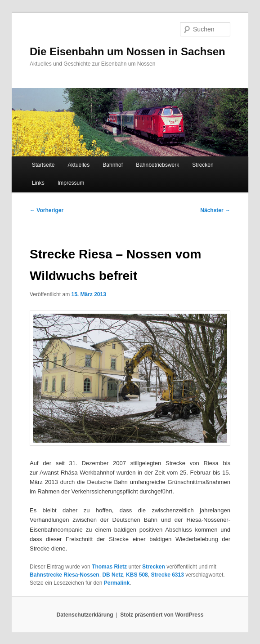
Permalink (117, 583)
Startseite (43, 165)
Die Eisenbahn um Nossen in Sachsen (128, 51)
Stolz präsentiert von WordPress (162, 615)
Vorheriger (47, 210)
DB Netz (112, 575)
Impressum (71, 183)
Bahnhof (113, 165)
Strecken (203, 165)
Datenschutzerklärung (85, 615)
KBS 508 (137, 575)
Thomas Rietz (109, 567)
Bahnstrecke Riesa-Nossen (65, 575)
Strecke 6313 (167, 575)
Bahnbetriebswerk (157, 165)
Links (38, 183)
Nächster (215, 210)
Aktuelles (79, 165)
